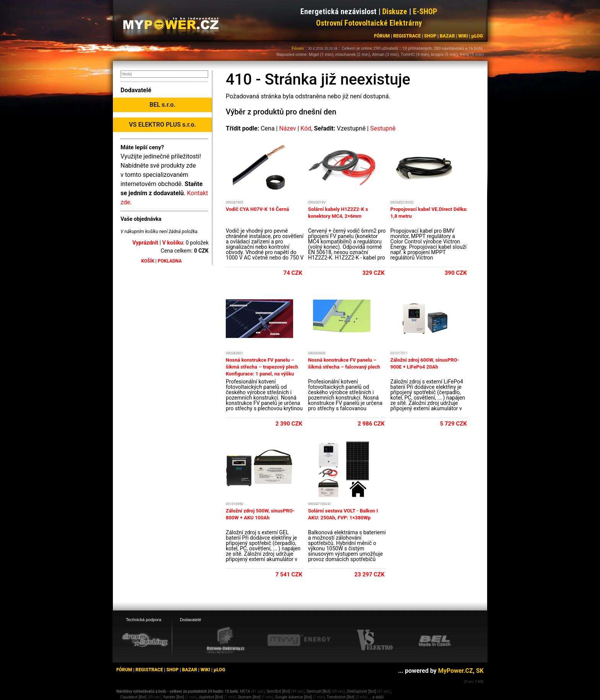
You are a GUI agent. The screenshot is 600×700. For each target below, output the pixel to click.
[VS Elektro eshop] (375, 640)
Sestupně (383, 128)
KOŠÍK (148, 261)
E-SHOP (425, 11)
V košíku (173, 243)
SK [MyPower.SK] (480, 671)
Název (287, 128)
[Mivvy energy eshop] (299, 640)
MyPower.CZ (456, 671)
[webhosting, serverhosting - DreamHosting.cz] (145, 640)
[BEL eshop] (435, 640)
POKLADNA (170, 261)
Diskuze (395, 11)
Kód (306, 128)
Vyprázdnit (145, 243)
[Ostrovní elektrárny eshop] (226, 641)
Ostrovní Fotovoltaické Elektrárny (369, 23)
